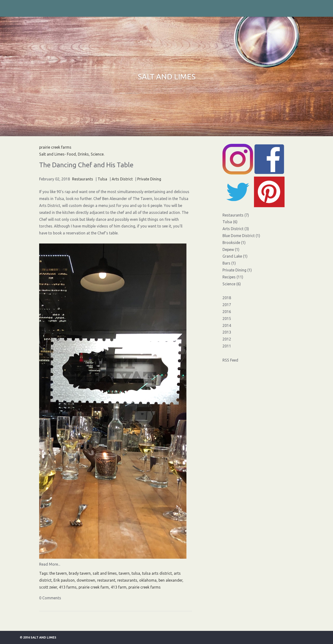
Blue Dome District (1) (241, 236)
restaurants (127, 580)
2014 (227, 325)
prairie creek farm (94, 587)
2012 (227, 339)
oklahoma (148, 580)
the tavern (58, 573)
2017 (227, 305)
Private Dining (149, 179)
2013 (227, 332)
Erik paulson (64, 580)
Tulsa (102, 179)
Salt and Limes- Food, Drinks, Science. (72, 154)
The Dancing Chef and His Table (86, 165)
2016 (227, 312)
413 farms (68, 587)
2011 (227, 346)
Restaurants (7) (236, 215)
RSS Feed (230, 360)
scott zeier (48, 587)
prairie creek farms (145, 587)
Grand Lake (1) (235, 256)
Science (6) (232, 284)
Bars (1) (229, 263)
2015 (227, 319)
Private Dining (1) (237, 270)
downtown (86, 580)
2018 (227, 298)
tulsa (136, 573)
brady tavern (80, 573)
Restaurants (83, 179)
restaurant (106, 580)
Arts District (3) (236, 229)
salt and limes (105, 573)
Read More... (50, 564)
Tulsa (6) (230, 222)
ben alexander (170, 580)
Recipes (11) (233, 277)
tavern (124, 573)
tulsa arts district (157, 573)
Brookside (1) (234, 243)
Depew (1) (231, 249)
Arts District (122, 179)
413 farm (119, 587)
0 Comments (50, 598)
